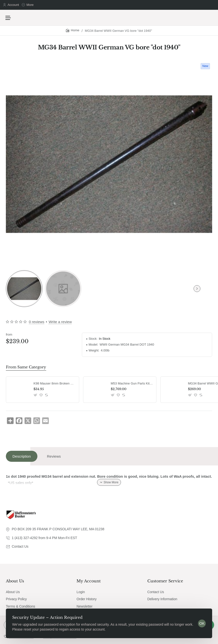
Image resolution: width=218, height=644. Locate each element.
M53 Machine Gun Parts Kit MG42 (132, 386)
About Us (15, 583)
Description (22, 459)
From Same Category (25, 370)
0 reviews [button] (37, 324)
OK (200, 622)
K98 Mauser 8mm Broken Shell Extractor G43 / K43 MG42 (54, 386)
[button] (36, 397)
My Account (89, 583)
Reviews (54, 459)
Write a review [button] (60, 324)
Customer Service (165, 583)
